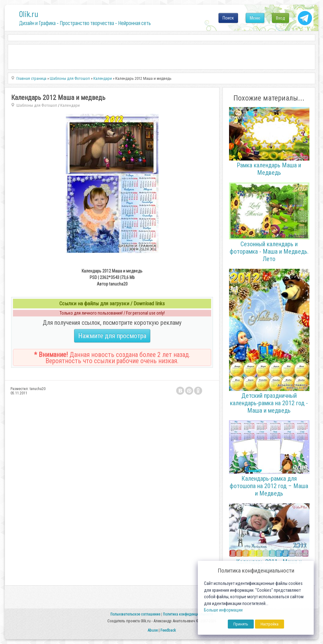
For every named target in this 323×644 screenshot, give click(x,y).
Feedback (168, 630)
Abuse (153, 630)
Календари (70, 105)
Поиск (228, 18)
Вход (280, 18)
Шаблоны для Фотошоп (37, 105)
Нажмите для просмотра (112, 336)
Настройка (270, 624)
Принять (241, 624)
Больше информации (223, 610)
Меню (255, 18)
